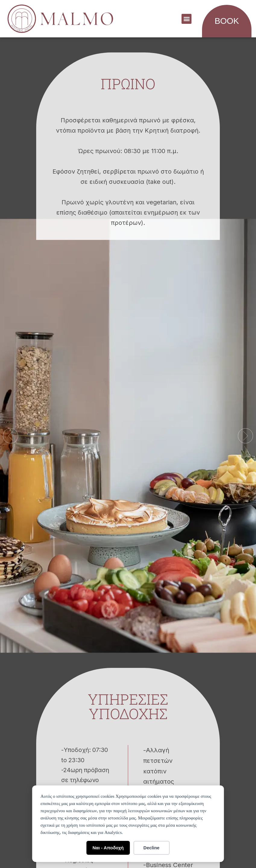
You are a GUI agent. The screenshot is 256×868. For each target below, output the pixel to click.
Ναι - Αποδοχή (108, 848)
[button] (186, 19)
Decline (152, 848)
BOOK (227, 21)
